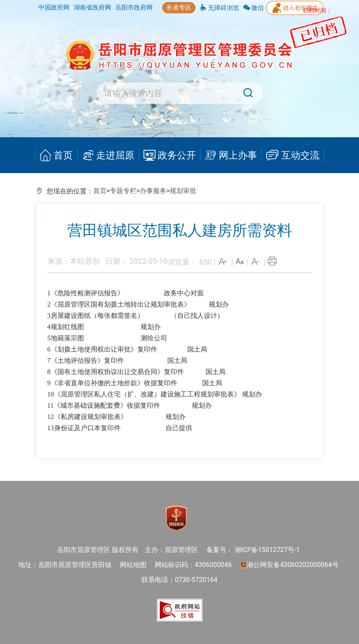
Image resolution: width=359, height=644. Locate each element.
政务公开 (169, 156)
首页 (57, 156)
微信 (254, 8)
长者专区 (179, 7)
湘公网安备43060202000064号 (289, 565)
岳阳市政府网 (134, 7)
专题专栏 (123, 191)
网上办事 (230, 156)
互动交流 (292, 156)
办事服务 (153, 191)
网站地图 (133, 565)
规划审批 (183, 191)
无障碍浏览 (219, 8)
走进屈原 (109, 156)
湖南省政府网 (92, 7)
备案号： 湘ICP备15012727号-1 (253, 550)
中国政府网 (54, 7)
